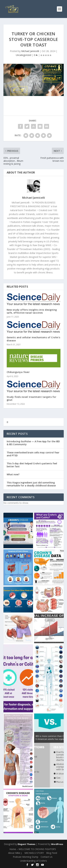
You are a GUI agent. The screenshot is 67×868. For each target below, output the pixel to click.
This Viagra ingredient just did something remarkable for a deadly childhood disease (31, 484)
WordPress (57, 844)
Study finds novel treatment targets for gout (32, 398)
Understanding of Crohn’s (33, 861)
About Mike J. (15, 853)
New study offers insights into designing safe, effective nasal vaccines (32, 311)
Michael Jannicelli (30, 51)
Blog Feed (52, 853)
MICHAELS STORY (34, 853)
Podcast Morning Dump (26, 857)
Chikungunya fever (18, 372)
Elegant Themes (26, 844)
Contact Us (47, 857)
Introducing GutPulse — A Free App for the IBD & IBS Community (33, 443)
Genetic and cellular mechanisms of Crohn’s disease (33, 339)
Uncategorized (24, 55)
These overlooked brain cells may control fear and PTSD (33, 454)
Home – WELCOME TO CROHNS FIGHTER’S (33, 849)
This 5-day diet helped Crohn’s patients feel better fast (32, 465)
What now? (13, 474)
